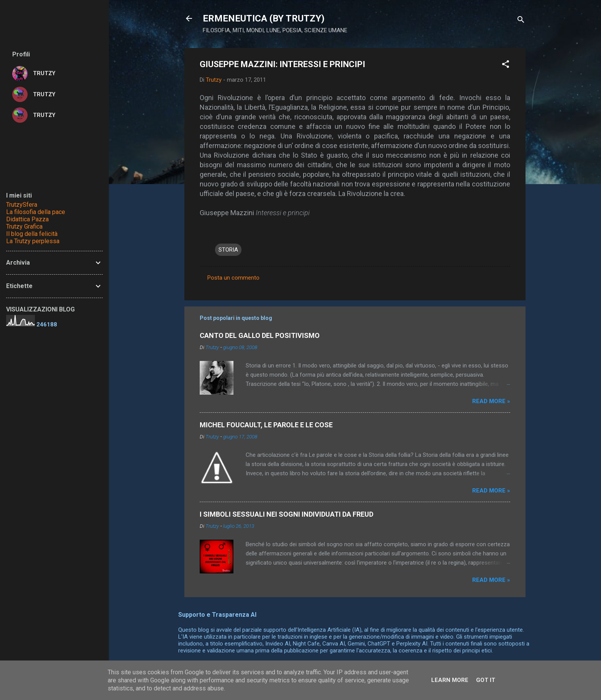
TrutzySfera (22, 205)
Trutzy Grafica (24, 226)
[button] (506, 65)
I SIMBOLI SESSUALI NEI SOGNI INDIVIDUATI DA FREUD (287, 514)
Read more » (491, 401)
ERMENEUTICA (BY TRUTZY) (264, 18)
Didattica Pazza (27, 219)
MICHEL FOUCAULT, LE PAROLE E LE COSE (266, 425)
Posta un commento (233, 278)
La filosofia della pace (36, 212)
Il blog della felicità (32, 234)
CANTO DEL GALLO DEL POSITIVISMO (260, 335)
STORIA (228, 250)
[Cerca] (521, 21)
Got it (486, 680)
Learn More (450, 680)
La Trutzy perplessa (33, 241)
